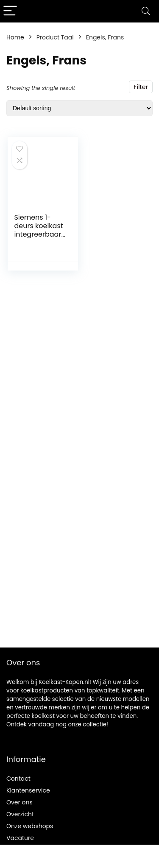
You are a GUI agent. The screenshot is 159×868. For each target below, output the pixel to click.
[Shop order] (79, 108)
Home (15, 37)
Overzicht (20, 814)
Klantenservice (28, 790)
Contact (18, 779)
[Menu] (10, 11)
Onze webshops (30, 826)
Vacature (20, 838)
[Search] (146, 11)
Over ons (20, 802)
